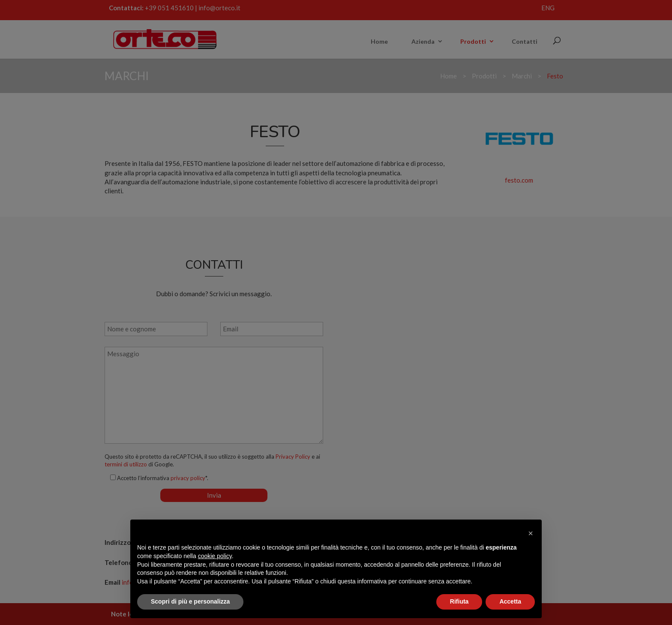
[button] (531, 533)
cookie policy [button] (215, 556)
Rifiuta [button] (459, 601)
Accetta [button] (510, 601)
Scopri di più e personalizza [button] (190, 601)
